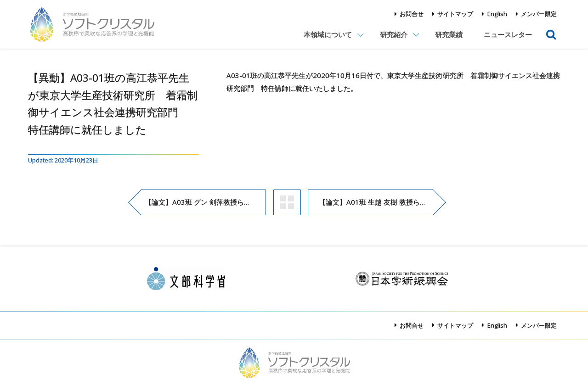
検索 (551, 28)
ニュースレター (508, 34)
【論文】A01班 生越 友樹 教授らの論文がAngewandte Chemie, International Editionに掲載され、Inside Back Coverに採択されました (376, 202)
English (497, 14)
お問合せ (412, 14)
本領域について (328, 34)
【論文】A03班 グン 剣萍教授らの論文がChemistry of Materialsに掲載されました (206, 202)
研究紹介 (394, 34)
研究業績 (449, 34)
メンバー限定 (539, 14)
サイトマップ (455, 14)
